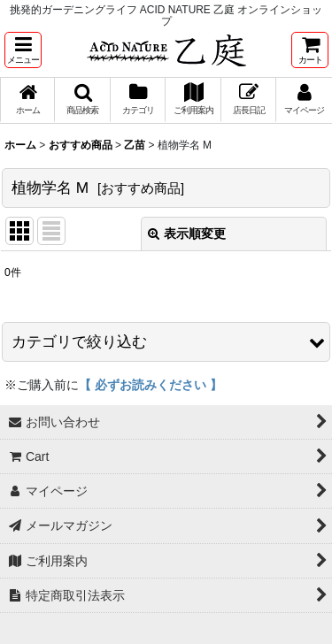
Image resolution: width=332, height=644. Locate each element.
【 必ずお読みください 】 (151, 385)
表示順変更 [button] (187, 234)
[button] (23, 50)
